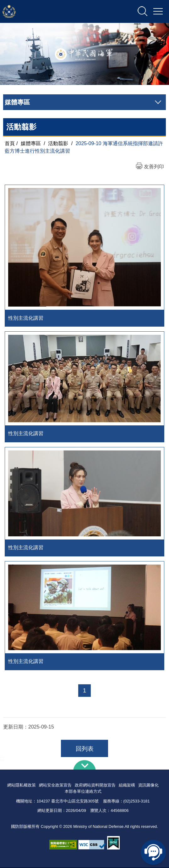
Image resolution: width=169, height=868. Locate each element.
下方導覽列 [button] (84, 766)
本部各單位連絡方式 (83, 792)
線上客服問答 (153, 852)
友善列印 (154, 167)
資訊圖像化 (148, 786)
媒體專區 (31, 143)
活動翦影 (58, 143)
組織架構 (127, 786)
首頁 (10, 143)
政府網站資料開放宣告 (95, 786)
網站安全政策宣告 (55, 786)
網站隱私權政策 (22, 786)
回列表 (85, 750)
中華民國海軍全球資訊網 (68, 12)
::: (2, 759)
